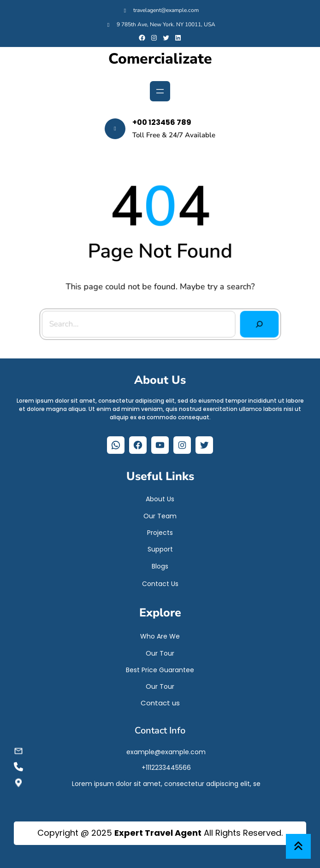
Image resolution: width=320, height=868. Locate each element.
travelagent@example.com (166, 10)
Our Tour (160, 651)
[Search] (258, 324)
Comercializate (160, 59)
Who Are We (160, 634)
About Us (160, 497)
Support (160, 547)
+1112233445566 (166, 765)
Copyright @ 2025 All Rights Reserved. (160, 833)
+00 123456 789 (162, 122)
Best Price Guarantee (160, 668)
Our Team (160, 514)
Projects (160, 530)
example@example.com (166, 750)
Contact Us (160, 581)
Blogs (160, 564)
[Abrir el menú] (160, 91)
